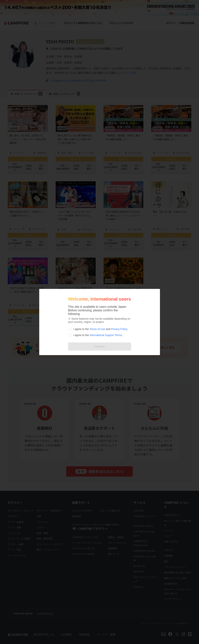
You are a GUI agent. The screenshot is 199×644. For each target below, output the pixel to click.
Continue (99, 346)
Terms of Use (97, 329)
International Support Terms (106, 335)
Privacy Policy (119, 329)
